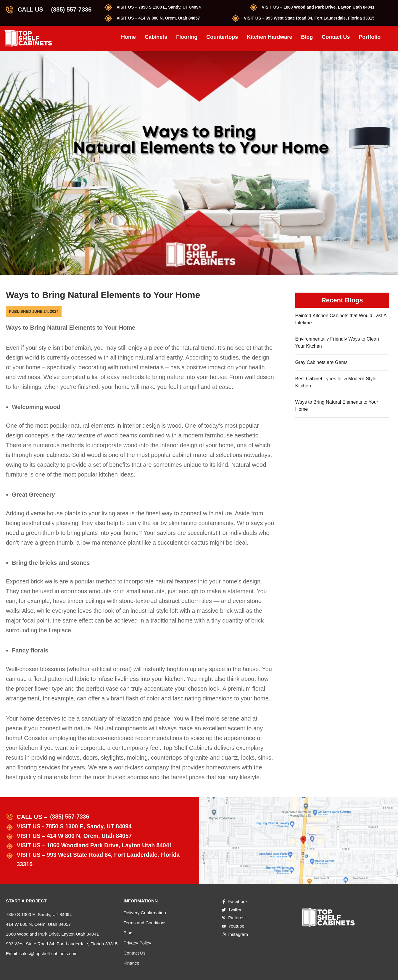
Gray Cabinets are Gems (322, 362)
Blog (307, 37)
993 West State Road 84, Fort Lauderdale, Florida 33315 (62, 944)
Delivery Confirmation (145, 913)
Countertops (222, 37)
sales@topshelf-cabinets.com (49, 953)
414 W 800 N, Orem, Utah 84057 (38, 924)
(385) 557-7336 (71, 9)
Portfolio (370, 37)
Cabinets (156, 37)
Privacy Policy (137, 943)
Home (128, 37)
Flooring (187, 37)
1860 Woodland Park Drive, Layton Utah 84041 (52, 934)
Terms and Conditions (145, 923)
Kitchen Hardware (269, 37)
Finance (132, 963)
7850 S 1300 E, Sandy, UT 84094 (39, 914)
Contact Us (336, 37)
